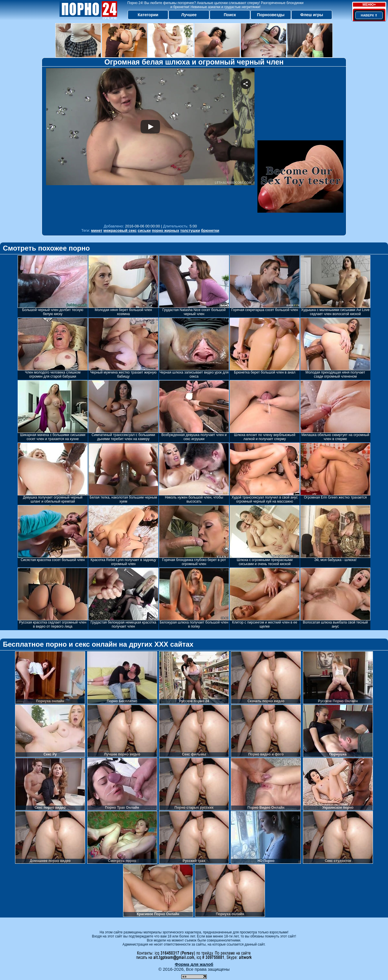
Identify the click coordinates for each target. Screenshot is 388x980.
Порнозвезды (271, 15)
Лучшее (189, 15)
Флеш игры (312, 15)
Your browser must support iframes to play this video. (150, 145)
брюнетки (210, 230)
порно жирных (165, 230)
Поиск (230, 15)
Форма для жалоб (194, 964)
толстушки (190, 230)
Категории (148, 15)
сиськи (144, 230)
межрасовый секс (120, 230)
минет (97, 230)
